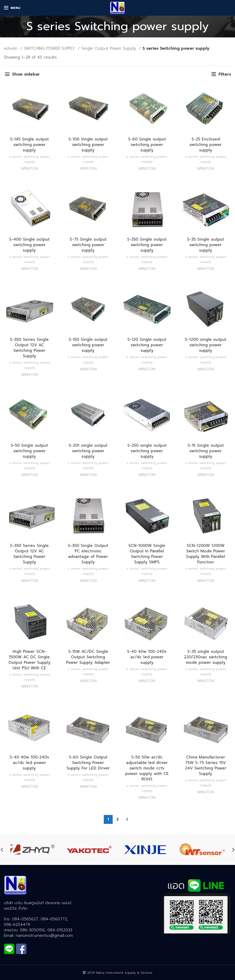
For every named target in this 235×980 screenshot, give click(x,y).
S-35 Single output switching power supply (206, 245)
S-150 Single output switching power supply (88, 345)
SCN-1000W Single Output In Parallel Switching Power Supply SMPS (147, 554)
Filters (225, 74)
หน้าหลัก (12, 48)
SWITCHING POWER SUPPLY (50, 48)
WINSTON (29, 168)
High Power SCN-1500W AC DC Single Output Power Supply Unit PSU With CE (29, 660)
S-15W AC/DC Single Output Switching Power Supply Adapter (88, 657)
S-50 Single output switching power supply (29, 451)
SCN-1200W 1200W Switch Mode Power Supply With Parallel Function (206, 554)
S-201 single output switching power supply (88, 451)
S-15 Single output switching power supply (206, 451)
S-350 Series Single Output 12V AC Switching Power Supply (29, 348)
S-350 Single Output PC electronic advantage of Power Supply (88, 554)
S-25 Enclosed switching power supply (206, 145)
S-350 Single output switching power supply (147, 245)
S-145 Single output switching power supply (29, 145)
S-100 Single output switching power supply (88, 145)
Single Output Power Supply (110, 48)
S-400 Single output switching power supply (29, 245)
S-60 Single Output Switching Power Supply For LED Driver (88, 763)
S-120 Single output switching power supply (147, 345)
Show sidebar (26, 74)
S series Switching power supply (29, 159)
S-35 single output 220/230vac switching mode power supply (206, 657)
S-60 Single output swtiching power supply (147, 145)
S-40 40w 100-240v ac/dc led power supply (147, 657)
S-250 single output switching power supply (147, 451)
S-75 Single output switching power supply (88, 245)
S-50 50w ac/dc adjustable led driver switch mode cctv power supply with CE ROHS (147, 768)
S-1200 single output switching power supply (206, 345)
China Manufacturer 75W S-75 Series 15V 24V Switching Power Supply (206, 765)
